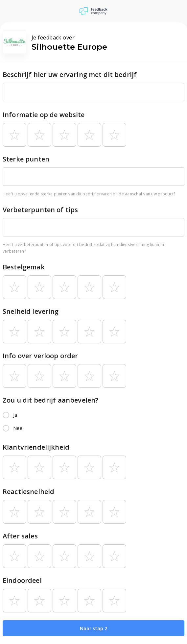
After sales (20, 536)
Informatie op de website (44, 115)
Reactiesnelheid (28, 492)
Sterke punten (26, 159)
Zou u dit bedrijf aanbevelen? (50, 400)
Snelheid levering (31, 311)
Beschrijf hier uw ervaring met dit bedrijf (70, 74)
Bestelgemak (24, 267)
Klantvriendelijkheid (36, 447)
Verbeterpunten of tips (40, 210)
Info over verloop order (40, 356)
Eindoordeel (22, 580)
